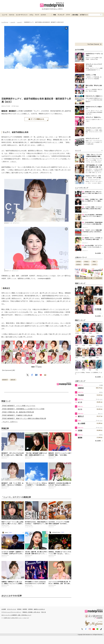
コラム (31, 15)
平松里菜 (81, 395)
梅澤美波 (86, 265)
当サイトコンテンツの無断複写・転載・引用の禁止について (16, 615)
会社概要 (4, 609)
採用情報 (30, 609)
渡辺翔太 (79, 265)
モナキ (80, 409)
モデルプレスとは (11, 609)
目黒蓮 (80, 430)
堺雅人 (94, 262)
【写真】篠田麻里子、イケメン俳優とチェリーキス (18, 406)
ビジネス (43, 15)
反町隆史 (79, 262)
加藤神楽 (81, 388)
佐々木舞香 (81, 423)
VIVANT (94, 265)
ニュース (5, 15)
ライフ (37, 15)
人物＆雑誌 (75, 15)
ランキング (61, 15)
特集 (55, 15)
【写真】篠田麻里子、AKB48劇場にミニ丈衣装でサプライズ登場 (23, 409)
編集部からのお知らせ (39, 609)
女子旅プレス (84, 15)
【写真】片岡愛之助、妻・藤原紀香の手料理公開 (18, 412)
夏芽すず (81, 416)
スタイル (12, 15)
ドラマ (68, 15)
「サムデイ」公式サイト (10, 422)
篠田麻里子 (12, 111)
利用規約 (19, 609)
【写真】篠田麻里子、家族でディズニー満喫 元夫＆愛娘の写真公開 (24, 418)
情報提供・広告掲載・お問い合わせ (31, 612)
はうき (80, 402)
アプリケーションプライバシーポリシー (11, 612)
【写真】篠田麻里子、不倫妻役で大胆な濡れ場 (17, 415)
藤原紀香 (4, 111)
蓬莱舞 (80, 438)
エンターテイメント (22, 15)
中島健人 (86, 262)
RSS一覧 (44, 612)
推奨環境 (25, 609)
